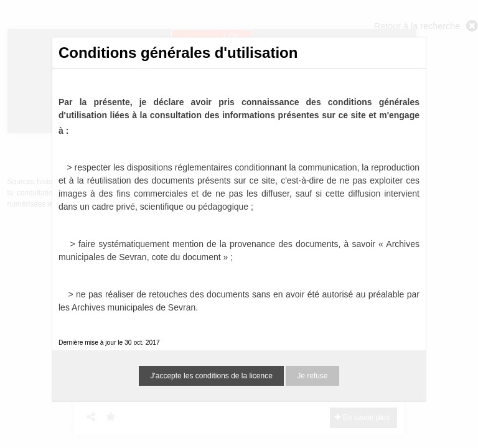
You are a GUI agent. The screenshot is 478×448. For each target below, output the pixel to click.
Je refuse (312, 376)
